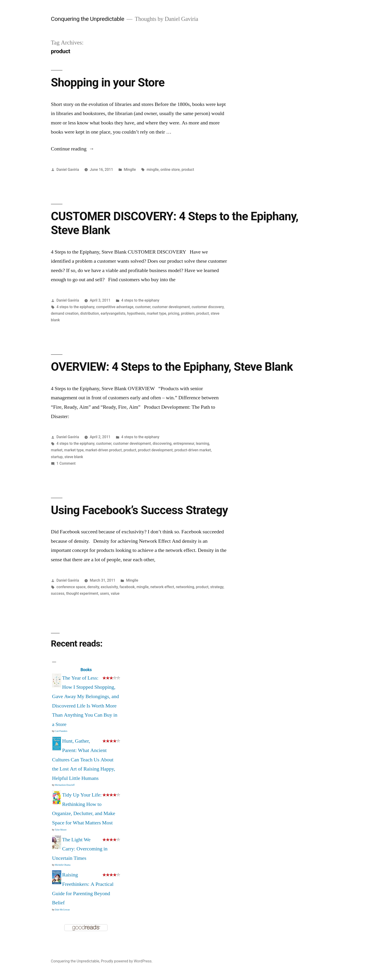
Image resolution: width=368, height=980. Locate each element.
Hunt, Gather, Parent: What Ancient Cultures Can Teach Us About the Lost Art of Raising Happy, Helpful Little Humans (84, 759)
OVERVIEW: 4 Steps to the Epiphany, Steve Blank (172, 367)
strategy (217, 587)
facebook (127, 587)
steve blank (74, 457)
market (57, 450)
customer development (171, 307)
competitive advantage (115, 307)
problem (188, 313)
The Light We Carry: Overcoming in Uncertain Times (80, 849)
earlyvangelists (113, 313)
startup (57, 457)
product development (155, 450)
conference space (71, 587)
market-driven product (104, 450)
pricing (174, 313)
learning (203, 443)
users (105, 593)
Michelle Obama (63, 865)
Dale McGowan (62, 910)
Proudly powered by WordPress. (127, 961)
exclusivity (109, 587)
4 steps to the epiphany (140, 300)
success (58, 593)
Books (86, 670)
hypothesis (136, 313)
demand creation (65, 313)
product (188, 170)
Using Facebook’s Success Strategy (139, 510)
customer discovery (207, 307)
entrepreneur (184, 443)
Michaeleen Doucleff (65, 785)
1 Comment (66, 463)
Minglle (130, 170)
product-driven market (193, 450)
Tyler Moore (61, 830)
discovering (162, 443)
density (93, 587)
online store (170, 170)
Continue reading (73, 149)
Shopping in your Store (108, 82)
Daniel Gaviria (68, 170)
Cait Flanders (61, 731)
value (115, 593)
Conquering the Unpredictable (88, 19)
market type (156, 313)
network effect (162, 587)
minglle (153, 170)
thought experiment (82, 593)
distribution (90, 313)
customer (143, 307)
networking (185, 587)
